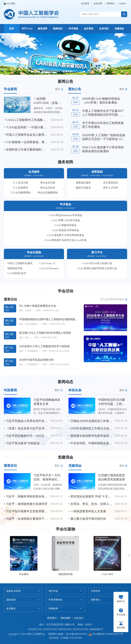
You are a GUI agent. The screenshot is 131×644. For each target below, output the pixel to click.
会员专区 (104, 29)
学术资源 (73, 29)
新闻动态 (58, 29)
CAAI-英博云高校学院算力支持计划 (97, 268)
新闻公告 (65, 82)
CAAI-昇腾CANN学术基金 (65, 220)
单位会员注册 (48, 183)
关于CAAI (27, 29)
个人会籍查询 (20, 188)
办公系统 (10, 3)
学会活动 (65, 291)
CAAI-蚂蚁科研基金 (65, 225)
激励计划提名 (83, 188)
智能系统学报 (15, 268)
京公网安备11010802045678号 (107, 634)
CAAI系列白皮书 (17, 273)
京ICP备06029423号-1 (77, 634)
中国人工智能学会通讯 (20, 263)
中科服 (65, 638)
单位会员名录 (48, 188)
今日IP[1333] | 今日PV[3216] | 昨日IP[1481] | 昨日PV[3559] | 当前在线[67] (65, 629)
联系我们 (111, 3)
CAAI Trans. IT (47, 263)
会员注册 (98, 3)
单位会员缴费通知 (48, 193)
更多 (59, 89)
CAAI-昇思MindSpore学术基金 (65, 215)
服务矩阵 (42, 29)
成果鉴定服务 (83, 183)
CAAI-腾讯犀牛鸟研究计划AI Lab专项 (66, 240)
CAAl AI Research (49, 268)
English (122, 3)
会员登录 (85, 3)
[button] (61, 71)
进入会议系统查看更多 (114, 299)
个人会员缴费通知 (20, 193)
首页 (12, 29)
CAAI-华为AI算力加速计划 (97, 263)
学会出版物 (65, 529)
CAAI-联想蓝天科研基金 (65, 230)
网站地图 (65, 618)
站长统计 (79, 618)
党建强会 (119, 29)
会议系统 (89, 29)
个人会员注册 (20, 183)
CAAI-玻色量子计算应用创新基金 (65, 235)
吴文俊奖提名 (111, 183)
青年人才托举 (111, 188)
